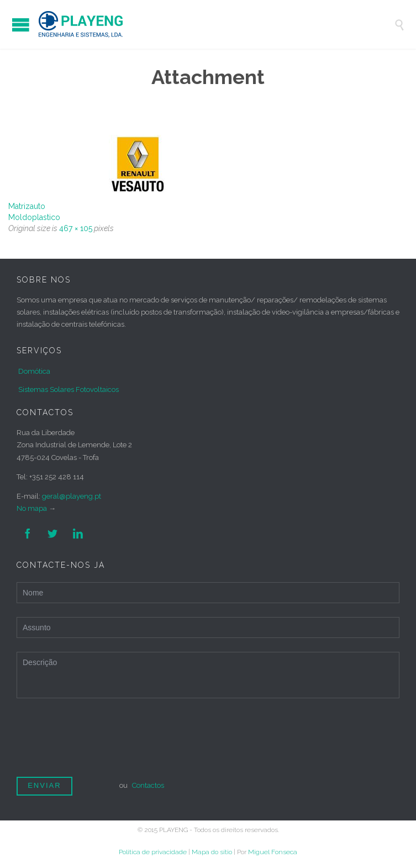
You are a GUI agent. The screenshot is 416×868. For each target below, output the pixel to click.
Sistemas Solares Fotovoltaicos (69, 389)
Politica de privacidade (153, 852)
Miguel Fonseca (273, 852)
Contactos (148, 785)
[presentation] (101, 742)
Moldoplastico (34, 217)
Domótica (34, 371)
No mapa (32, 508)
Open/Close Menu (21, 25)
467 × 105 (76, 228)
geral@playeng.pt (72, 496)
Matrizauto (27, 206)
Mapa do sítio (212, 852)
